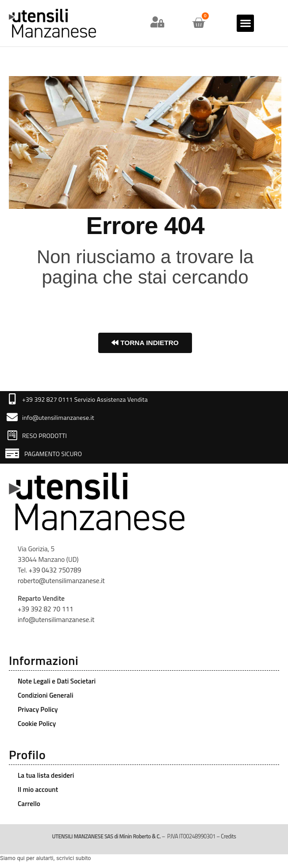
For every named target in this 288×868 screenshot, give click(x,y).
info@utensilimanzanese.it (58, 417)
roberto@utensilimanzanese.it (61, 581)
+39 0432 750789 (55, 570)
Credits (228, 836)
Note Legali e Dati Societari (57, 681)
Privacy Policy (38, 709)
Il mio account (38, 789)
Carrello (29, 804)
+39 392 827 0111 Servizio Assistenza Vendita (85, 399)
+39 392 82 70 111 (46, 609)
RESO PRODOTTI (44, 436)
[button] (245, 23)
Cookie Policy (37, 724)
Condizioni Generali (46, 695)
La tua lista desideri (46, 775)
